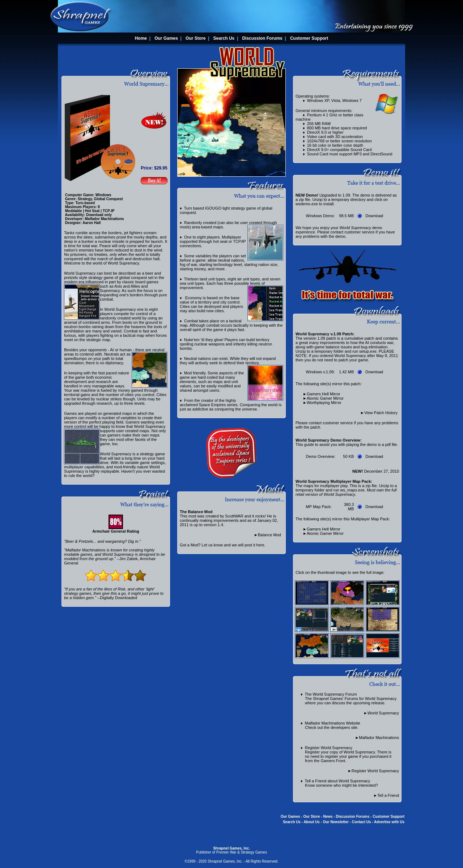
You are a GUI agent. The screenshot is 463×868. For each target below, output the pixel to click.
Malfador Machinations (379, 738)
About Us (311, 822)
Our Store (196, 38)
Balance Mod (269, 535)
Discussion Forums (262, 38)
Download (374, 216)
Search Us (224, 38)
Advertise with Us (389, 822)
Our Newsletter (336, 822)
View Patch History (381, 413)
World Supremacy (383, 713)
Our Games (166, 38)
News (328, 817)
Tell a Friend (388, 795)
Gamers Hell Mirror (324, 394)
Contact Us (362, 822)
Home (141, 38)
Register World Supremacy (375, 771)
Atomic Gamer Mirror (325, 398)
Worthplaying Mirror (324, 403)
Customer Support (309, 38)
